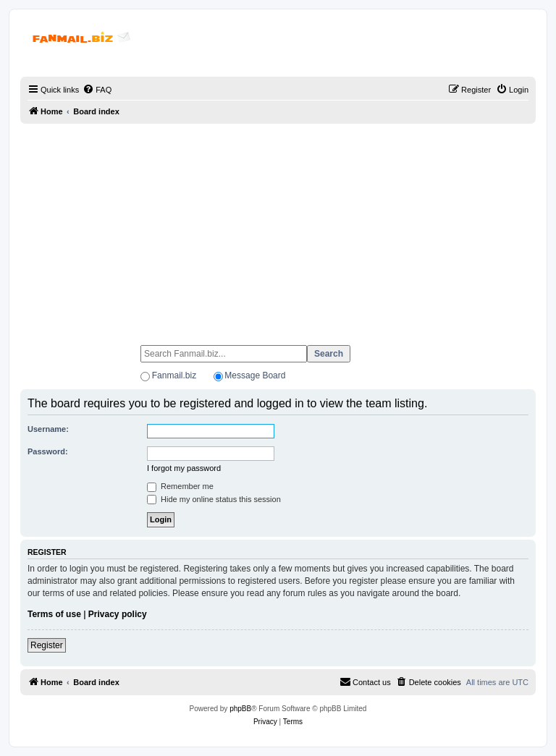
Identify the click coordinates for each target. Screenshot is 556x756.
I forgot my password (184, 468)
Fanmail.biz (174, 375)
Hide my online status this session (214, 499)
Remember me (180, 486)
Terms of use (54, 614)
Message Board (255, 375)
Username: (48, 429)
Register (47, 645)
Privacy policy (118, 614)
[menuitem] (97, 90)
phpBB (240, 709)
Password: (48, 451)
